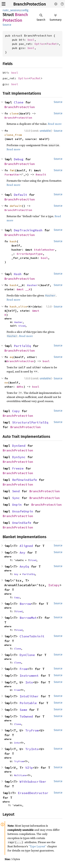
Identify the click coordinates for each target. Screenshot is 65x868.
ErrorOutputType (30, 254)
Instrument (29, 676)
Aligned (26, 546)
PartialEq (22, 346)
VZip (29, 768)
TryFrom (32, 730)
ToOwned (26, 716)
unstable (45, 131)
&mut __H (24, 289)
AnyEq (24, 566)
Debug (19, 159)
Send (16, 491)
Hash (18, 274)
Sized (22, 326)
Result (41, 174)
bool (31, 40)
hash (13, 241)
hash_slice (18, 306)
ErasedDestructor (33, 793)
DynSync (19, 457)
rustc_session (11, 10)
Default (21, 195)
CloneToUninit (32, 636)
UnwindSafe (22, 523)
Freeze (18, 468)
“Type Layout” (37, 846)
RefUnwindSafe (25, 480)
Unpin (17, 505)
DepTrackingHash (28, 230)
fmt (12, 170)
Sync (16, 498)
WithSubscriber (33, 782)
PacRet (52, 44)
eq (11, 357)
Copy (16, 411)
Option (40, 44)
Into (29, 682)
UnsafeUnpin (23, 511)
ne (6, 382)
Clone (19, 102)
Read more (55, 124)
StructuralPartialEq (30, 422)
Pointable (28, 703)
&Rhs (20, 387)
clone (14, 113)
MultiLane (20, 775)
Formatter (12, 174)
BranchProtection (30, 4)
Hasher (32, 285)
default (16, 206)
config (25, 10)
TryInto (32, 749)
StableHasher (44, 250)
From (23, 669)
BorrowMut (28, 618)
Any (22, 552)
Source (7, 25)
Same (23, 710)
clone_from (13, 135)
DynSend (19, 446)
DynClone (27, 655)
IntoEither (29, 696)
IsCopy (54, 585)
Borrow (25, 604)
